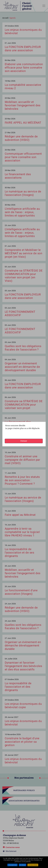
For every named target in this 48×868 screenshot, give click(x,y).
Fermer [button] (24, 441)
